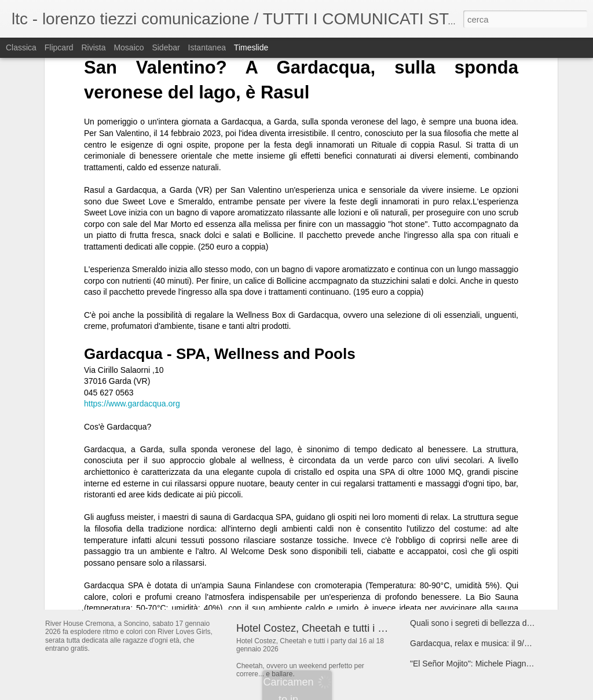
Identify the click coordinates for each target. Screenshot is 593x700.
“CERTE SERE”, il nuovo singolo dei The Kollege (498, 441)
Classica (21, 47)
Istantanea (207, 47)
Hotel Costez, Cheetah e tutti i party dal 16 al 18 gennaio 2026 (380, 628)
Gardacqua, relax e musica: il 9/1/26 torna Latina (497, 643)
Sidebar (166, 47)
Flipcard (59, 47)
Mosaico (129, 47)
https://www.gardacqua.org (132, 234)
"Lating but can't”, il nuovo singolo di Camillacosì (497, 461)
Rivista (93, 47)
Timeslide (251, 47)
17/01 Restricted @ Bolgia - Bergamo (477, 501)
